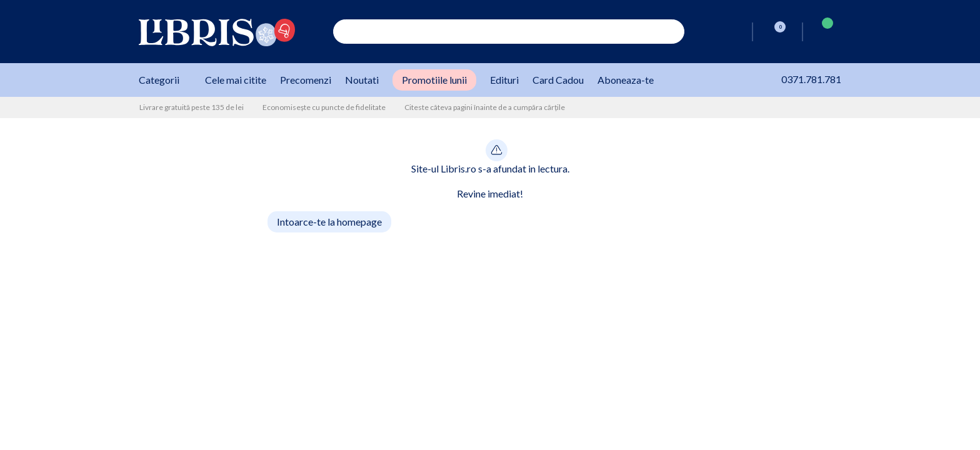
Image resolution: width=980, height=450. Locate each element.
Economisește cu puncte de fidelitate (324, 107)
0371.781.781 (798, 79)
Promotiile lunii (434, 80)
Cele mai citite (236, 80)
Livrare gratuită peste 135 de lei (192, 107)
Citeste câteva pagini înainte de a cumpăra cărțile (485, 107)
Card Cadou (558, 80)
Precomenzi (306, 80)
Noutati (362, 80)
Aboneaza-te (626, 80)
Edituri (504, 80)
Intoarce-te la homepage (329, 222)
